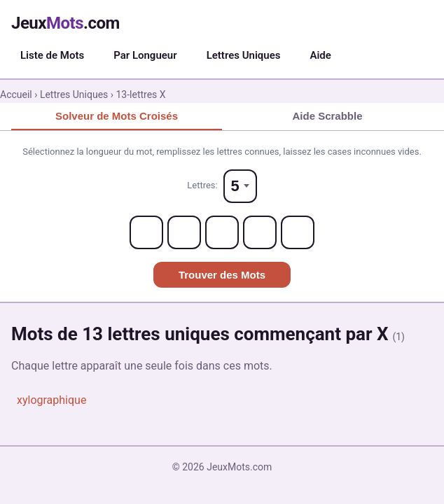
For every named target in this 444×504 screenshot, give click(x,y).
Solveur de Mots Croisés (117, 116)
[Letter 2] (184, 232)
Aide (320, 55)
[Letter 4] (260, 232)
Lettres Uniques (244, 55)
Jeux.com (65, 23)
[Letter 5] (298, 232)
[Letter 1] (146, 232)
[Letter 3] (222, 232)
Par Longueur (145, 55)
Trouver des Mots (222, 275)
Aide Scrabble (327, 116)
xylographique (51, 400)
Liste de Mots (52, 55)
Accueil (16, 94)
